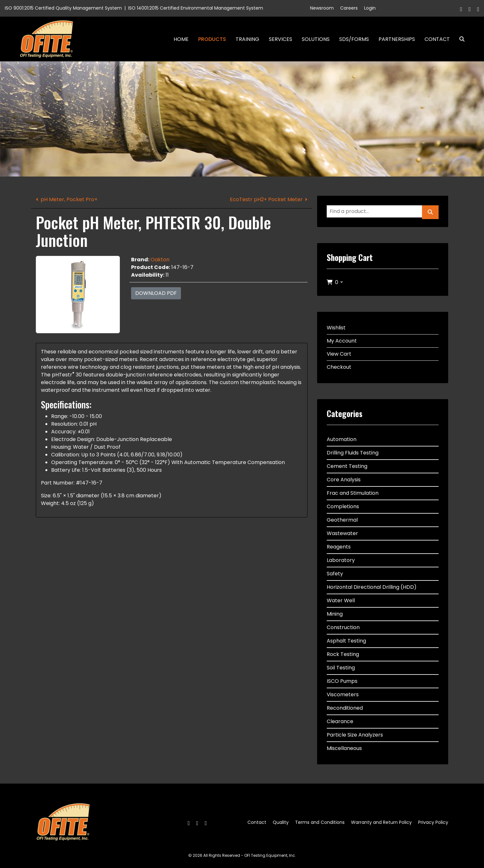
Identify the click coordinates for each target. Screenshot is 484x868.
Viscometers (343, 694)
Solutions (316, 39)
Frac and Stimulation (353, 493)
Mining (335, 614)
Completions (343, 506)
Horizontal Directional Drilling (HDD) (372, 587)
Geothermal (342, 520)
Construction (343, 627)
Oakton (160, 260)
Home (181, 39)
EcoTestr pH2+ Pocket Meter (266, 199)
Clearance (340, 721)
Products (212, 39)
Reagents (339, 547)
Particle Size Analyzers (355, 735)
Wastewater (342, 533)
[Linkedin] (478, 9)
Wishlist (336, 328)
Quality (281, 822)
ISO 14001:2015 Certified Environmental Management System (196, 8)
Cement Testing (347, 466)
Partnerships (397, 39)
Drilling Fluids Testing (353, 453)
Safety (335, 574)
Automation (342, 439)
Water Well (341, 600)
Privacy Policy (433, 822)
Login (370, 8)
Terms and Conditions (320, 822)
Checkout (339, 367)
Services (281, 39)
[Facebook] (461, 9)
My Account (342, 341)
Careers (349, 8)
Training (247, 39)
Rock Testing (343, 654)
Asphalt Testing (346, 641)
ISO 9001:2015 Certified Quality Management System (63, 8)
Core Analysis (344, 480)
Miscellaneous (344, 748)
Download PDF (156, 293)
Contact (437, 39)
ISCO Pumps (342, 681)
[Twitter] (470, 9)
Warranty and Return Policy (381, 822)
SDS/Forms (354, 39)
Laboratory (341, 560)
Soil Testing (341, 668)
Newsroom (322, 8)
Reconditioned (345, 708)
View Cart (339, 354)
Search (459, 39)
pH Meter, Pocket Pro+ (69, 199)
